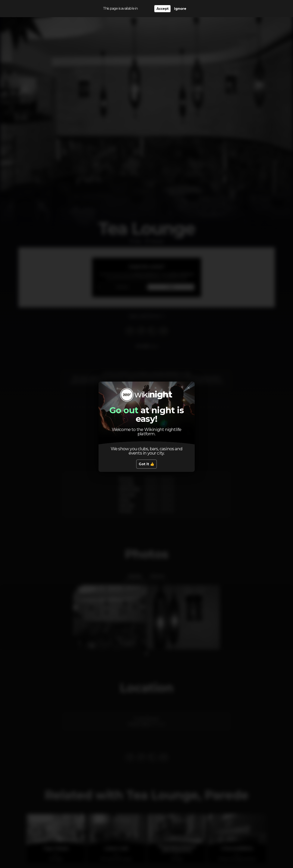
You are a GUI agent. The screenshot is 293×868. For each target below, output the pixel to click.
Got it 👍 (146, 464)
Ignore (180, 9)
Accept (162, 9)
